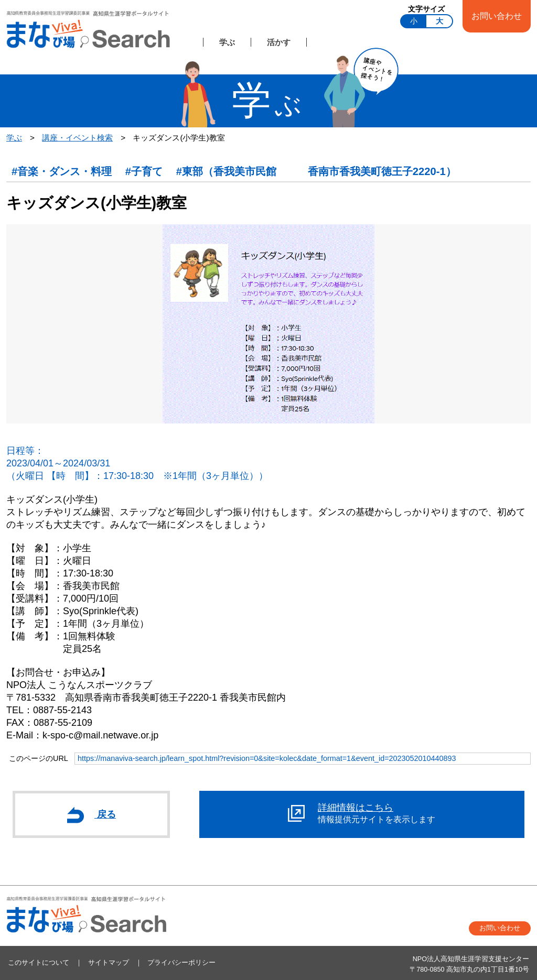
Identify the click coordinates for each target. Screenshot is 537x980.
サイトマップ (109, 963)
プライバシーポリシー (181, 963)
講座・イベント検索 (77, 138)
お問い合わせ (497, 16)
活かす (279, 42)
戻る (92, 815)
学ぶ (227, 42)
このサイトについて (39, 963)
